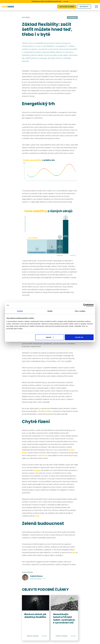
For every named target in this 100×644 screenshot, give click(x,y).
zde (74, 552)
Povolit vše (79, 337)
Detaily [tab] (50, 311)
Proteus (37, 470)
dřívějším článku (45, 411)
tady (37, 516)
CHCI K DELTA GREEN (67, 7)
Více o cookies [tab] (80, 311)
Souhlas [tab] (20, 311)
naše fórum (43, 455)
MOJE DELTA (84, 7)
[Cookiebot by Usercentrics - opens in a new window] (85, 305)
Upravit (50, 337)
